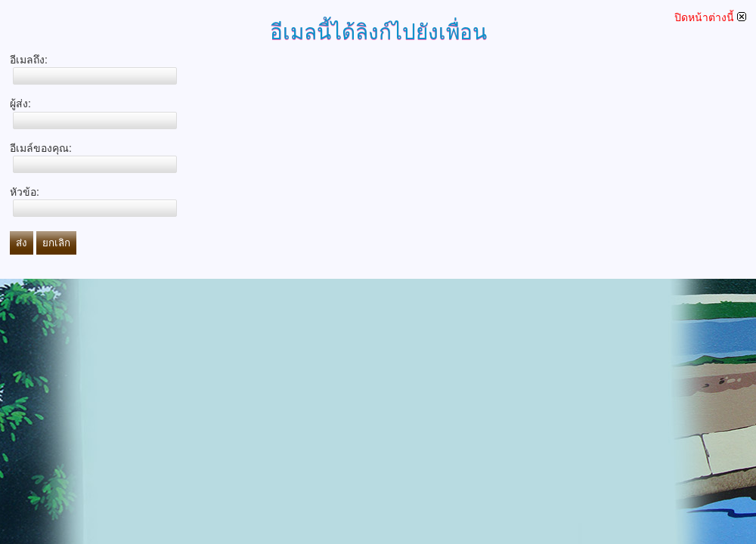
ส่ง (22, 243)
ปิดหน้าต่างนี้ (710, 17)
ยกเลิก (56, 243)
